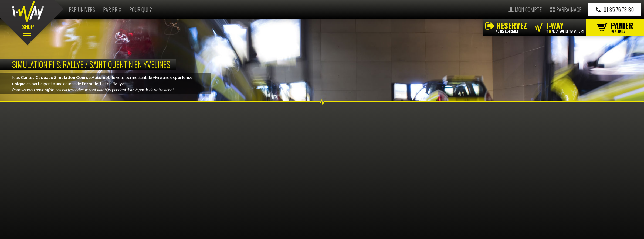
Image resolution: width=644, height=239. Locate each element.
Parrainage (566, 9)
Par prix (112, 9)
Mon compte (525, 9)
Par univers (82, 9)
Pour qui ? (141, 9)
